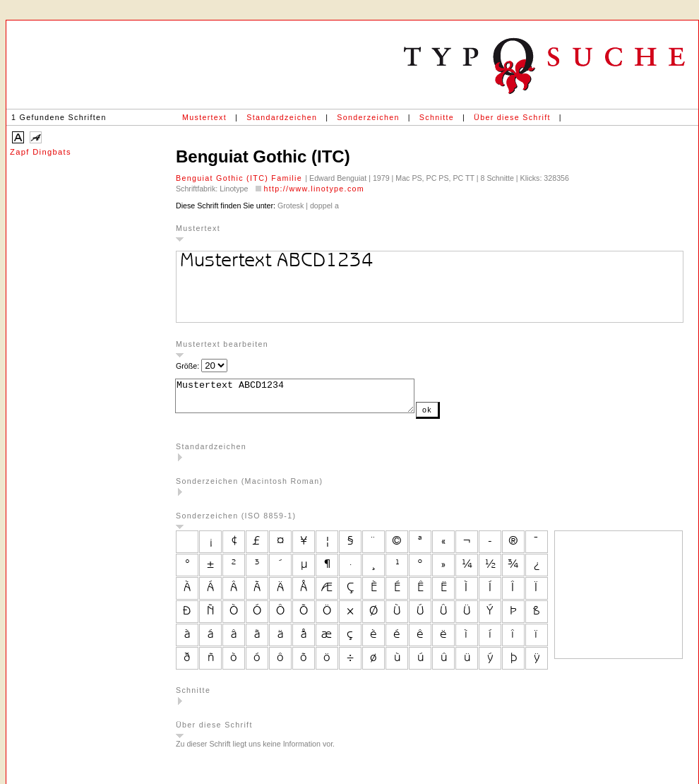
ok (455, 416)
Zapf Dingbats (41, 152)
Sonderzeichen (368, 117)
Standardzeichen (282, 117)
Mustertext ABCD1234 (309, 399)
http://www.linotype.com (314, 189)
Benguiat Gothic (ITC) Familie (240, 178)
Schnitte (437, 117)
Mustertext (204, 117)
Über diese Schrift (512, 117)
